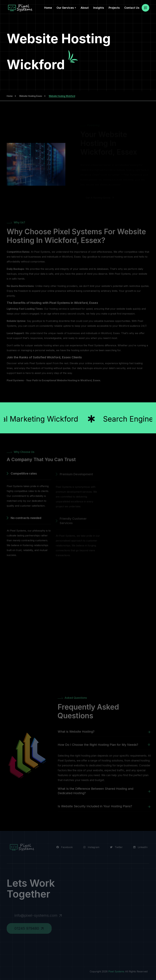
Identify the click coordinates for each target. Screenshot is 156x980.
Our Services (65, 8)
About (85, 8)
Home (48, 8)
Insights (99, 8)
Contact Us (132, 8)
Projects (114, 8)
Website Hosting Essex (31, 96)
